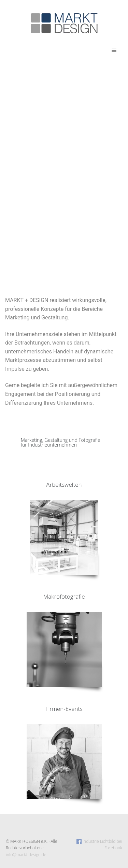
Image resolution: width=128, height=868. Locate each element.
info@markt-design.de (26, 855)
